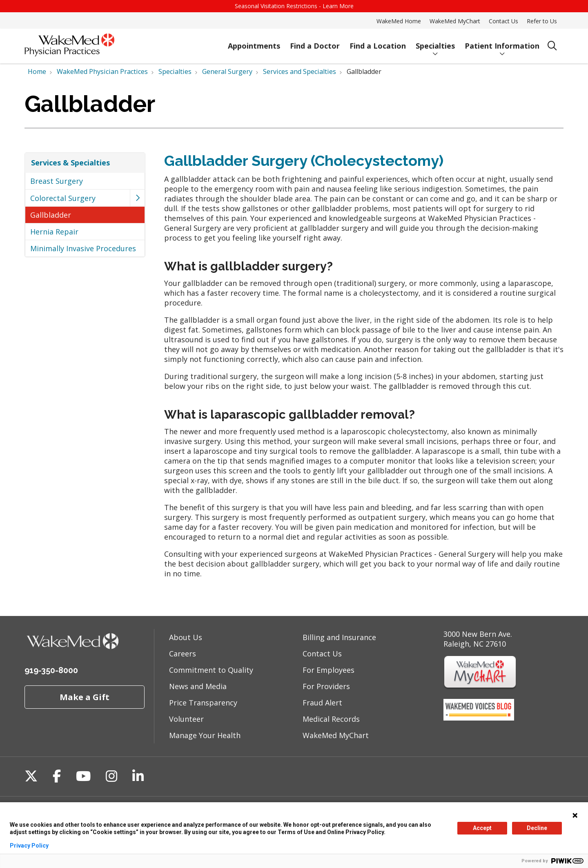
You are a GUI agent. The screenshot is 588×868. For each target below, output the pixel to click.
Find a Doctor (315, 42)
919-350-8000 (51, 670)
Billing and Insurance (339, 637)
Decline (537, 828)
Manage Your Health (205, 735)
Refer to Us (542, 21)
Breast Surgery (57, 181)
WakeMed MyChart (455, 21)
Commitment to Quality (211, 670)
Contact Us (503, 21)
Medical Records (331, 719)
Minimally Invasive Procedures (83, 248)
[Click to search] (552, 46)
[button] (137, 198)
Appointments (254, 42)
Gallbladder (51, 215)
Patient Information (502, 42)
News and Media (198, 686)
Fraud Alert (322, 703)
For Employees (329, 670)
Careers (183, 654)
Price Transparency (203, 703)
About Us (186, 637)
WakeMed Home (399, 21)
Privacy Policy (29, 846)
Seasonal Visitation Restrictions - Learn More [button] (294, 6)
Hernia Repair (54, 232)
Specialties (435, 42)
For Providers (326, 686)
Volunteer (186, 719)
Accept (482, 828)
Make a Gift (85, 697)
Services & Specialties (70, 163)
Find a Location (378, 42)
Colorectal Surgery (63, 198)
